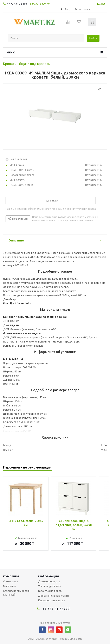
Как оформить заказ (51, 600)
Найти (93, 38)
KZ (99, 4)
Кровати (10, 64)
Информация (48, 576)
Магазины (9, 586)
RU (103, 4)
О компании (11, 581)
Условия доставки (50, 586)
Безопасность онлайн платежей (17, 593)
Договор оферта (49, 581)
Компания (11, 576)
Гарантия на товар (50, 591)
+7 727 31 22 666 (17, 4)
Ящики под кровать (34, 64)
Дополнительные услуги (53, 596)
